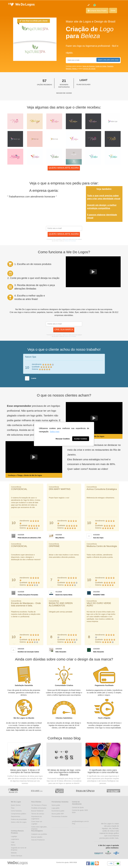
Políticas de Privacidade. (70, 241)
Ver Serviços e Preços (39, 805)
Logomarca (15, 839)
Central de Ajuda (78, 807)
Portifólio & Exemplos (39, 808)
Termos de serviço (38, 814)
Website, (69, 69)
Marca (13, 845)
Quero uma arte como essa (108, 60)
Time (13, 808)
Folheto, (75, 69)
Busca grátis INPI (58, 814)
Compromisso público (19, 814)
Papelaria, (110, 66)
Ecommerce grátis (58, 811)
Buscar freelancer (37, 811)
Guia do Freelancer (38, 840)
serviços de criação (89, 69)
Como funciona (16, 811)
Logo (13, 842)
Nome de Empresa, (89, 66)
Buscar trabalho (37, 837)
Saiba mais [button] (55, 432)
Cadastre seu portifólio (39, 834)
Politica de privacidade (19, 819)
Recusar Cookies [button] (63, 439)
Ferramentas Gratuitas (60, 816)
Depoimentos (16, 816)
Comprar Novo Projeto (97, 11)
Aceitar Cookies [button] (81, 439)
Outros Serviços (17, 856)
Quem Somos (16, 805)
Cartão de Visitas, (101, 66)
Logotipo (14, 836)
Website (14, 853)
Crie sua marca (64, 330)
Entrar (113, 10)
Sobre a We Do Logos (19, 822)
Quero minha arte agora (64, 168)
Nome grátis (56, 805)
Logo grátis (56, 808)
